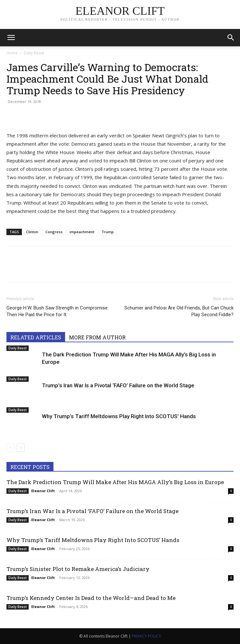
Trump (108, 232)
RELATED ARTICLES (36, 337)
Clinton (32, 232)
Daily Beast (34, 53)
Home (12, 53)
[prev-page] (10, 448)
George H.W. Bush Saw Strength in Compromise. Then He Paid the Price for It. (58, 311)
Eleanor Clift (43, 491)
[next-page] (21, 448)
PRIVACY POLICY (146, 636)
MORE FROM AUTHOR (97, 337)
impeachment (82, 232)
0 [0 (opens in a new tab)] (231, 491)
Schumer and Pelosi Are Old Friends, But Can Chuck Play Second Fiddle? (179, 311)
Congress (54, 232)
